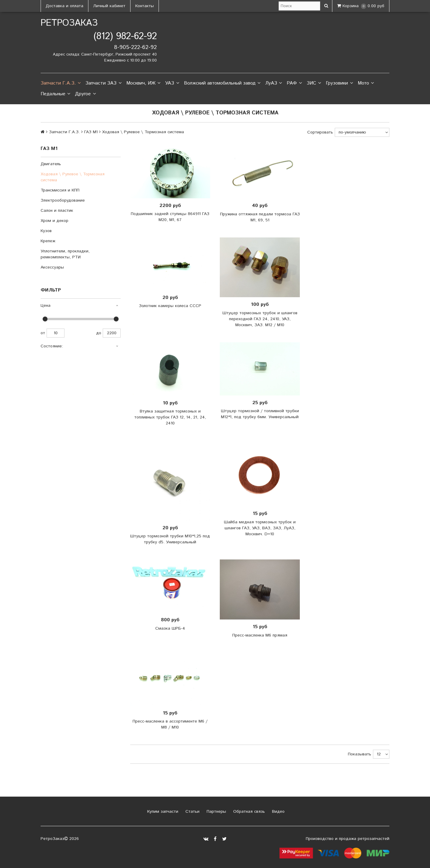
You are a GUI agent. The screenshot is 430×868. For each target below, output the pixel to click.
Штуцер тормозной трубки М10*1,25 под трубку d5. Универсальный (170, 539)
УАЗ (172, 83)
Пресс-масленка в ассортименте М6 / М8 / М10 (170, 724)
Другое (85, 94)
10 (56, 333)
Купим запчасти (162, 812)
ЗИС (314, 83)
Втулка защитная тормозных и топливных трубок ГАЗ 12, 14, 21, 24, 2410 (170, 417)
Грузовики (339, 83)
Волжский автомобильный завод (222, 83)
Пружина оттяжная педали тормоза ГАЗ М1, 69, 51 (260, 217)
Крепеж (48, 241)
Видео (278, 812)
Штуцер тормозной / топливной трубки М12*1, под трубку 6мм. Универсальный (260, 414)
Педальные (55, 94)
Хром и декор (54, 221)
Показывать (360, 754)
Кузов (46, 231)
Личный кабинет (109, 6)
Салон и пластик (57, 211)
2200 (112, 333)
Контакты (145, 6)
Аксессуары (52, 267)
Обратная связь (248, 812)
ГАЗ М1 (91, 132)
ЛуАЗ (274, 83)
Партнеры (216, 812)
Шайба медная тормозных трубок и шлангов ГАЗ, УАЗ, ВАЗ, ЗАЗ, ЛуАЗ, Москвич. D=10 (260, 528)
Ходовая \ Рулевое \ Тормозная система (73, 177)
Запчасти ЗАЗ (103, 83)
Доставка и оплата (64, 6)
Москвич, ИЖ (143, 83)
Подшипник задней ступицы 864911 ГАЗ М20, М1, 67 (170, 217)
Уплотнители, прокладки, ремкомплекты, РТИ (65, 254)
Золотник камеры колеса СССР (170, 306)
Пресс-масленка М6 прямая (260, 635)
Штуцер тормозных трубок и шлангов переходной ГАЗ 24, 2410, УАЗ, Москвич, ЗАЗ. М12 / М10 (260, 319)
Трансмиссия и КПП (60, 190)
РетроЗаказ (69, 23)
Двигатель (51, 164)
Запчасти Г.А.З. (61, 83)
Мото (366, 83)
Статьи (192, 812)
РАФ (294, 83)
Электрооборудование (63, 200)
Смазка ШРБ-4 (170, 628)
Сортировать (320, 132)
